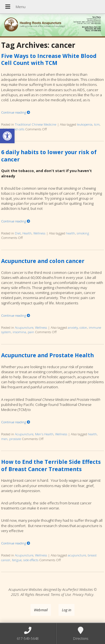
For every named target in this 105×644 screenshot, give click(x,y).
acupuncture (77, 555)
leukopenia (85, 124)
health (71, 233)
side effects (31, 560)
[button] (7, 136)
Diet (18, 233)
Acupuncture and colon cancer (43, 261)
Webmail (41, 610)
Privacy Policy (83, 594)
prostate (15, 439)
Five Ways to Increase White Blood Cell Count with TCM (49, 59)
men (4, 439)
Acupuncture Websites (25, 589)
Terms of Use (61, 594)
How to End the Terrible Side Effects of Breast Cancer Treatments (51, 465)
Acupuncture (24, 327)
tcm (97, 124)
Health (27, 233)
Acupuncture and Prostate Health (47, 355)
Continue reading (16, 112)
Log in (66, 610)
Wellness (39, 233)
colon (83, 327)
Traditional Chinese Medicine (36, 124)
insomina (19, 332)
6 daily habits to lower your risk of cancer (49, 156)
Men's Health (44, 434)
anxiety (73, 327)
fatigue (17, 560)
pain (31, 332)
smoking (83, 233)
